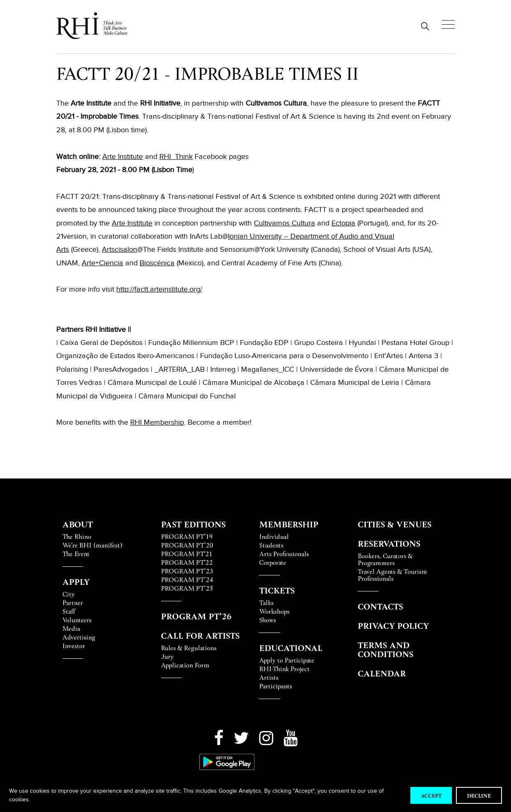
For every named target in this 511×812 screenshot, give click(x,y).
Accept (431, 795)
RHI (137, 422)
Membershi (162, 422)
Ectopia (343, 223)
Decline (479, 795)
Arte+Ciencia (102, 263)
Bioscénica (157, 263)
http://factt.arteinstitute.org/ (159, 289)
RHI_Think (176, 156)
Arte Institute (123, 156)
